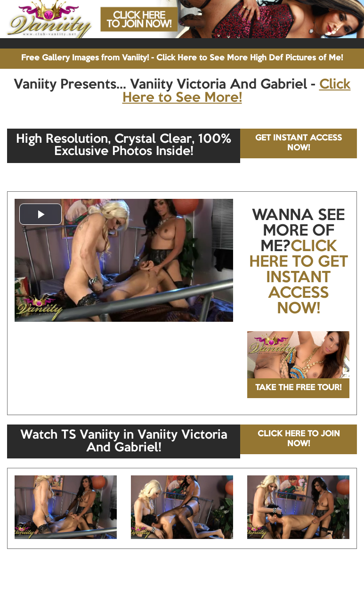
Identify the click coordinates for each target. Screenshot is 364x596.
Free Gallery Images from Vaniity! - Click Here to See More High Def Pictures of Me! (182, 58)
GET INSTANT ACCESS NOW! (299, 143)
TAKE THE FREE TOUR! (298, 388)
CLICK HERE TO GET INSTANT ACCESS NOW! (299, 278)
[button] (40, 214)
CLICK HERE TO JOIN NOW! (299, 439)
